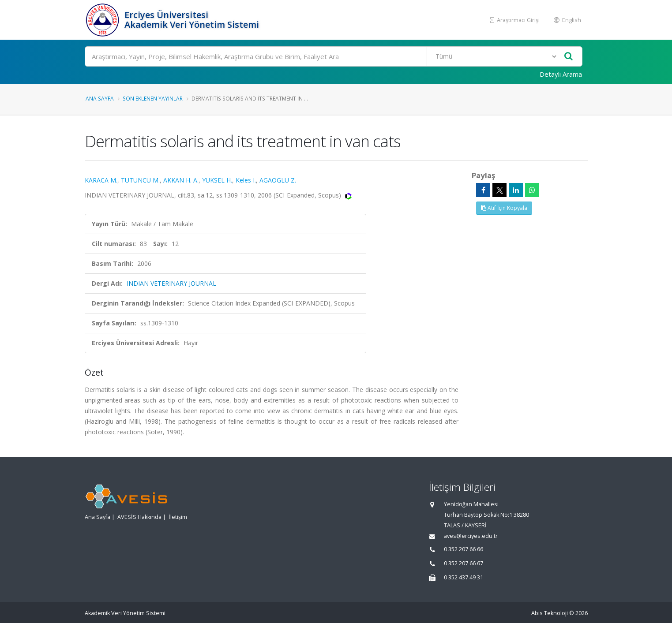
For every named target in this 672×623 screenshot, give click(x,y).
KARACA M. (101, 180)
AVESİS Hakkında (139, 517)
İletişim (178, 517)
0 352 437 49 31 (464, 577)
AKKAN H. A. (181, 180)
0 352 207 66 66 (464, 549)
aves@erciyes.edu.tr (471, 536)
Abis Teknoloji (550, 613)
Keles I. (246, 180)
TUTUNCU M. (140, 180)
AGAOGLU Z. (278, 180)
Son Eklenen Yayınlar (153, 98)
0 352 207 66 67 (464, 563)
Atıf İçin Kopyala (504, 208)
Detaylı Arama (561, 74)
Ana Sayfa (100, 98)
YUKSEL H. (217, 180)
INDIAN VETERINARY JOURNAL (171, 283)
